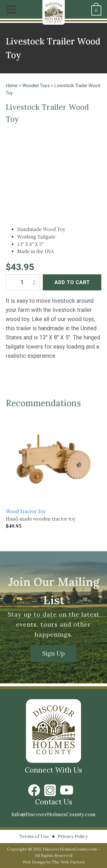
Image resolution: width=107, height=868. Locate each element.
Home (12, 86)
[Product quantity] (23, 282)
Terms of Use (34, 836)
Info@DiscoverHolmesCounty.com (53, 814)
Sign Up (53, 653)
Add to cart (72, 282)
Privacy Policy (73, 836)
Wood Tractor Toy (26, 511)
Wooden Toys (36, 86)
